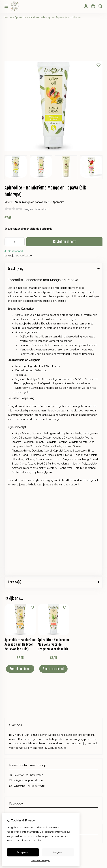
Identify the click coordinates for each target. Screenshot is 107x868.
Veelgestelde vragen (69, 626)
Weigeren (58, 852)
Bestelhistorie (12, 614)
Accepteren (23, 852)
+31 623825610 (35, 475)
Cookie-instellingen (41, 860)
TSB (100, 643)
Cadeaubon (64, 571)
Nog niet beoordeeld (37, 209)
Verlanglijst (11, 620)
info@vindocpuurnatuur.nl (28, 480)
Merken (61, 565)
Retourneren (64, 614)
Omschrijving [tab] (54, 269)
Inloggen (10, 608)
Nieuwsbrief (11, 626)
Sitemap (61, 620)
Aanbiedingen (65, 577)
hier (39, 840)
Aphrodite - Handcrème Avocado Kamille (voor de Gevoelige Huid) (20, 344)
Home (8, 18)
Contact (61, 608)
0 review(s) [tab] (54, 282)
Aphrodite (58, 202)
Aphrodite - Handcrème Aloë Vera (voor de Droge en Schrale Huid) (53, 344)
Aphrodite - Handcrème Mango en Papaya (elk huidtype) (48, 18)
